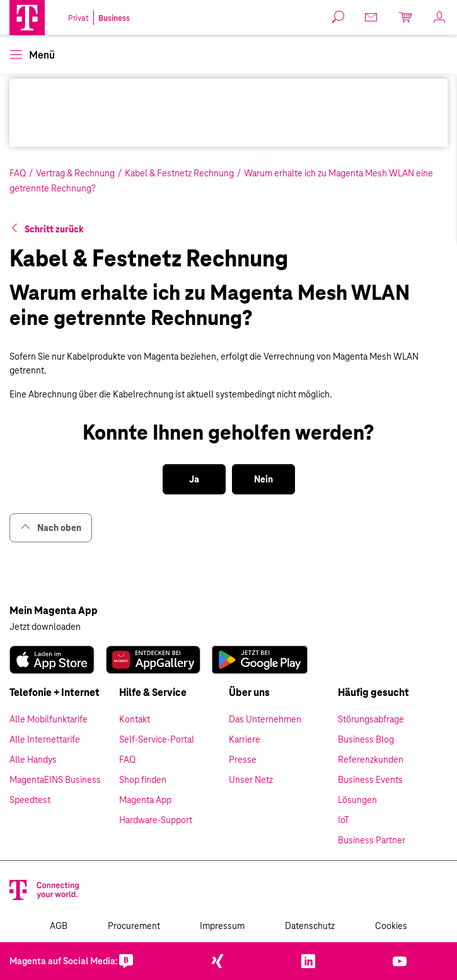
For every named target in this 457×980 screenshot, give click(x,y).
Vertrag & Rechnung (75, 173)
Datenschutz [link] (310, 926)
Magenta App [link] (145, 800)
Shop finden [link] (143, 780)
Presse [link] (243, 760)
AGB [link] (59, 926)
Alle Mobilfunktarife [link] (49, 719)
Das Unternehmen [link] (265, 719)
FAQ (18, 173)
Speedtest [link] (30, 800)
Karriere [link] (245, 739)
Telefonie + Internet (55, 692)
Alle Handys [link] (33, 760)
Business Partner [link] (372, 840)
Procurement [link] (134, 926)
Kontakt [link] (135, 719)
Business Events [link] (370, 780)
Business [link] (114, 18)
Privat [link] (78, 18)
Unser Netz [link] (251, 780)
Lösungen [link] (357, 800)
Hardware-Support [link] (156, 820)
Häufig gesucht (373, 692)
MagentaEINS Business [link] (55, 780)
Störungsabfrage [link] (371, 719)
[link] (372, 17)
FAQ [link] (127, 760)
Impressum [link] (222, 926)
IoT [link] (344, 820)
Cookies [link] (391, 926)
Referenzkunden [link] (371, 760)
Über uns (249, 692)
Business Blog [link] (366, 739)
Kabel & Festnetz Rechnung (179, 173)
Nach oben (51, 527)
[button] (27, 18)
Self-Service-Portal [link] (157, 739)
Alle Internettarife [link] (45, 739)
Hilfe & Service (153, 692)
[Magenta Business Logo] (27, 18)
